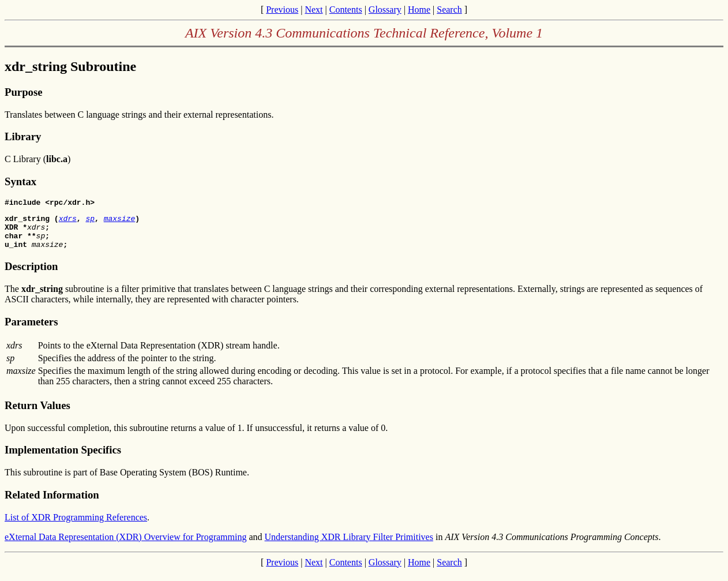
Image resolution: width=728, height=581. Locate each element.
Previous (282, 10)
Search (449, 10)
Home (419, 10)
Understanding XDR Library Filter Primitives (349, 546)
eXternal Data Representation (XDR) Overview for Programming (125, 546)
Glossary (385, 10)
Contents (346, 10)
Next (314, 10)
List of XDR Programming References (76, 526)
